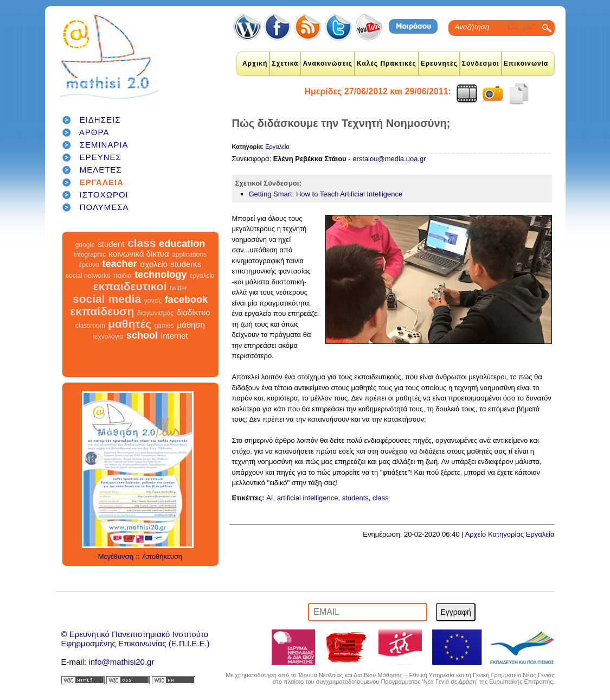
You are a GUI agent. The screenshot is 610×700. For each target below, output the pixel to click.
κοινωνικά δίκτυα (139, 254)
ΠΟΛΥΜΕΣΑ (104, 207)
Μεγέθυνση (116, 556)
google (85, 245)
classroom (90, 326)
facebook (186, 300)
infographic (90, 254)
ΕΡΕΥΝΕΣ (101, 157)
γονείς (153, 301)
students (186, 264)
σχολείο (154, 264)
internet (175, 336)
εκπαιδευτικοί (130, 286)
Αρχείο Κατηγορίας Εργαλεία (510, 534)
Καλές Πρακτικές (387, 63)
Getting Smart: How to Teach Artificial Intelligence (326, 194)
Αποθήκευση (162, 556)
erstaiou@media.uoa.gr (389, 159)
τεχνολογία (108, 336)
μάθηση (191, 325)
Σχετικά (285, 63)
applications (189, 254)
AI (269, 498)
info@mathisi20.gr (121, 662)
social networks (88, 276)
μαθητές (130, 324)
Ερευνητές (439, 63)
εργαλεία (202, 276)
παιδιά (123, 276)
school (142, 335)
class (142, 243)
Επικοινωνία (526, 63)
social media (107, 299)
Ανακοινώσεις (328, 63)
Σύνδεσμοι (481, 63)
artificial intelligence (308, 498)
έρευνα (89, 265)
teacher (119, 264)
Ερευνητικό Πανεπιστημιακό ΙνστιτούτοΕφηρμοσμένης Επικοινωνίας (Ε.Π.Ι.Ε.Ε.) (136, 639)
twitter (178, 288)
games (164, 326)
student (111, 244)
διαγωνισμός (155, 313)
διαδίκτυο (194, 312)
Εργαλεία (277, 147)
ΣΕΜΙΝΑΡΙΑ (104, 145)
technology (160, 275)
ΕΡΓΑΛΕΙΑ (102, 182)
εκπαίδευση (102, 311)
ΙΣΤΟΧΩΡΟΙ (104, 195)
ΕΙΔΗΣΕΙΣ (100, 120)
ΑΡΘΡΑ (94, 132)
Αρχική (255, 63)
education (182, 244)
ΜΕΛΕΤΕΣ (101, 170)
